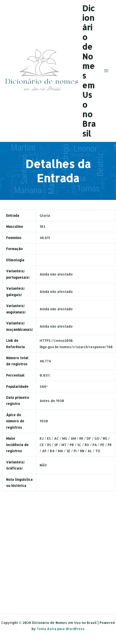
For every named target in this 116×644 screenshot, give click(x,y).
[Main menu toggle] (106, 71)
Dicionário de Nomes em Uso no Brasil (89, 71)
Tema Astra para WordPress (61, 629)
